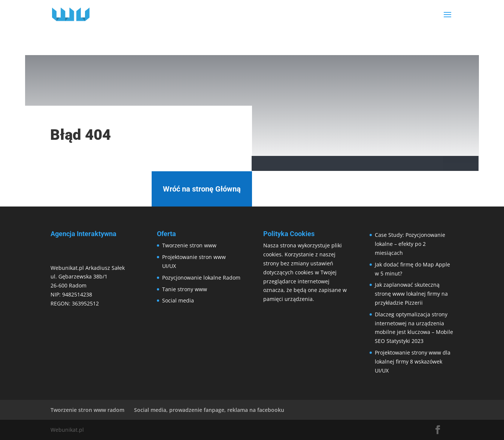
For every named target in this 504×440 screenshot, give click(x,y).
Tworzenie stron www (189, 245)
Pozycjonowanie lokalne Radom (201, 278)
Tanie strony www (185, 289)
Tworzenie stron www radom (87, 410)
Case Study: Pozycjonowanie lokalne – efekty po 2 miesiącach (410, 244)
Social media (178, 300)
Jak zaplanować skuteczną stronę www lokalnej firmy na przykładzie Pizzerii (411, 294)
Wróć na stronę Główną (202, 189)
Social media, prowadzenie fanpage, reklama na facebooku (209, 410)
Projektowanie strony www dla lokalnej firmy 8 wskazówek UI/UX (413, 361)
